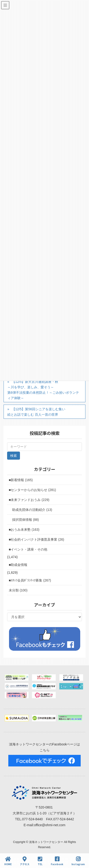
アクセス (25, 861)
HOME (8, 861)
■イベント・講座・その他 (28, 549)
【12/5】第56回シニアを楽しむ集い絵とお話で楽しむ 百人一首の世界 (36, 412)
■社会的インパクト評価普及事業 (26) (36, 539)
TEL (40, 861)
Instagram (78, 861)
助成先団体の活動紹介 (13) (32, 510)
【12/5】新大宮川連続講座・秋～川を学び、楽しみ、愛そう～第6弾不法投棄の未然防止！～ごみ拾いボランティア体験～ (43, 390)
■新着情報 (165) (21, 480)
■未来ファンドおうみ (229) (29, 500)
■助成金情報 (18, 565)
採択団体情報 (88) (26, 520)
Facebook (57, 861)
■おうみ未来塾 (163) (24, 530)
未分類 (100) (18, 590)
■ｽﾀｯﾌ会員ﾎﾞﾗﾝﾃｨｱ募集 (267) (30, 580)
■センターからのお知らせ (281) (32, 490)
